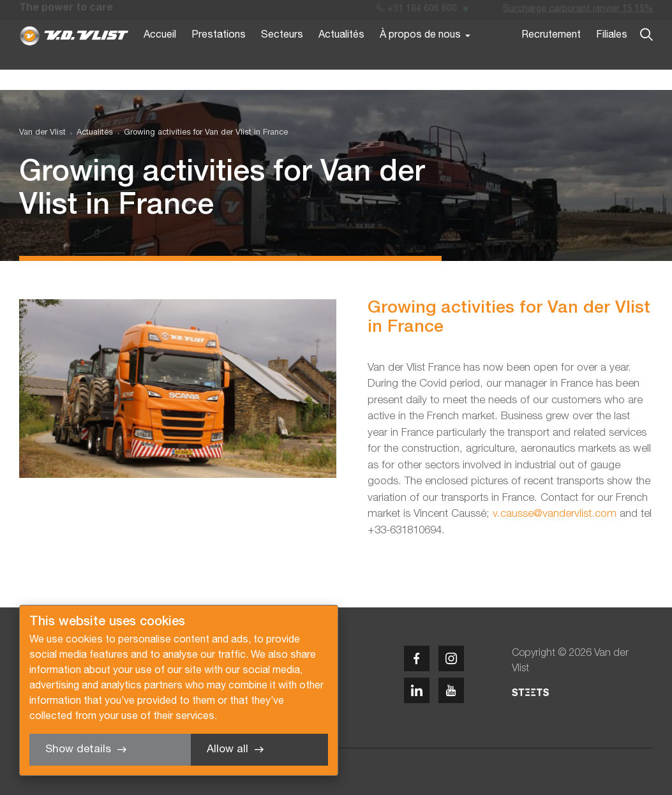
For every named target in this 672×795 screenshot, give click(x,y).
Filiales (612, 56)
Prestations (219, 56)
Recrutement (551, 56)
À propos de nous (420, 56)
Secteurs (282, 56)
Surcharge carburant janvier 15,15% (578, 12)
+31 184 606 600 (417, 12)
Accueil (160, 56)
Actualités (341, 56)
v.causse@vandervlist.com (555, 514)
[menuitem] (89, 133)
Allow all (228, 749)
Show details (78, 749)
